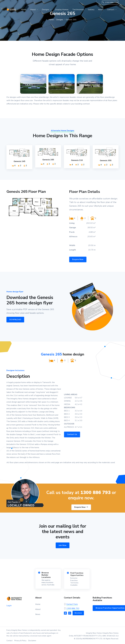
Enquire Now (81, 507)
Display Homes (62, 10)
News (101, 10)
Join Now (63, 545)
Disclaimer (32, 641)
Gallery (91, 10)
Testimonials (78, 10)
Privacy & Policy (20, 641)
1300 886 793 (110, 3)
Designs (45, 10)
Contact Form (72, 604)
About (33, 10)
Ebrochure (78, 613)
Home (24, 10)
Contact (111, 10)
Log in (9, 606)
